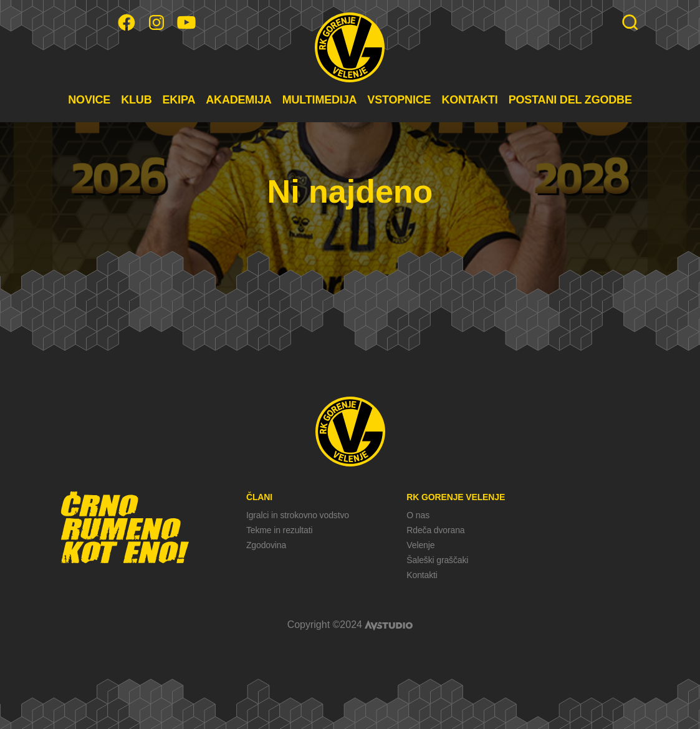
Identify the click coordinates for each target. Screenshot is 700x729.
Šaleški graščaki (437, 560)
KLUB (136, 100)
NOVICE (89, 100)
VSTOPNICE (399, 100)
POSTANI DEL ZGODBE (570, 100)
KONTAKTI (469, 100)
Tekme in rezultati (279, 530)
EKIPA (179, 100)
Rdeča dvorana (435, 530)
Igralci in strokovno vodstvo (298, 515)
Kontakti (422, 575)
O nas (418, 515)
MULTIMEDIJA (320, 100)
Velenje (420, 545)
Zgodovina (266, 545)
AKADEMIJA (238, 100)
